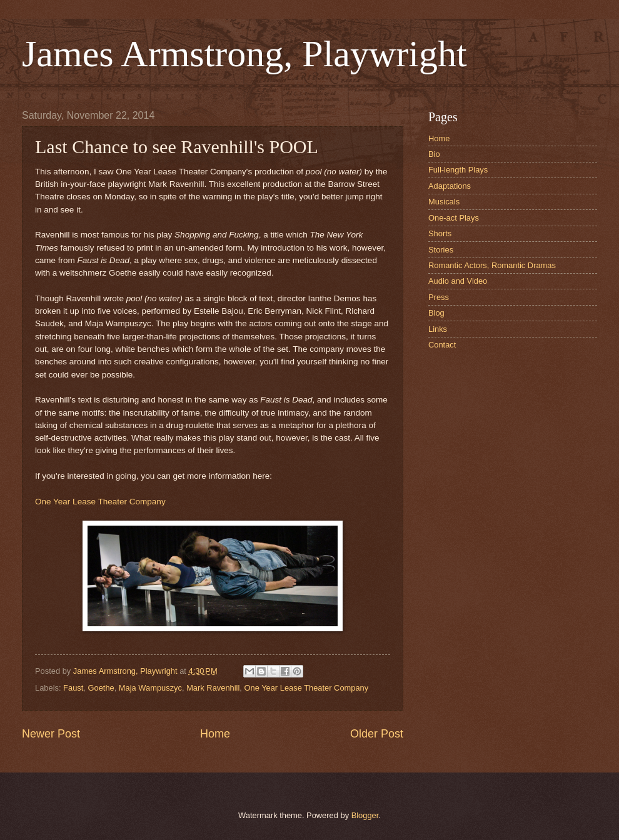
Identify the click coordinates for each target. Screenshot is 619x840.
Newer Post (51, 734)
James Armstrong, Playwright (244, 54)
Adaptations (450, 186)
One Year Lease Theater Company (100, 502)
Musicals (444, 202)
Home (215, 734)
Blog (436, 313)
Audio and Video (458, 281)
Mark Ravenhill (213, 688)
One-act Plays (454, 218)
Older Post (377, 734)
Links (438, 329)
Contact (442, 345)
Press (439, 297)
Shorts (440, 233)
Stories (441, 250)
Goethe (101, 688)
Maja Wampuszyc (150, 688)
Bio (434, 154)
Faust (73, 688)
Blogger (365, 815)
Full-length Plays (458, 170)
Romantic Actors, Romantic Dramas (492, 265)
